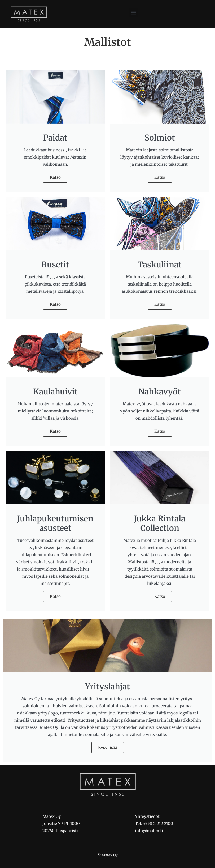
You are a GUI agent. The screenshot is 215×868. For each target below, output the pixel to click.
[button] (134, 13)
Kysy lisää (108, 748)
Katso (55, 177)
